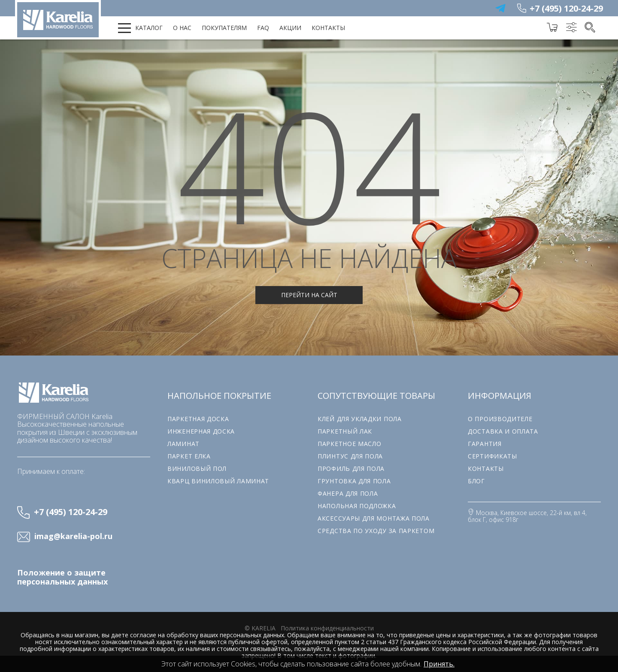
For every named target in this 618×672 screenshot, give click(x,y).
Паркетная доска (198, 419)
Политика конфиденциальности (327, 628)
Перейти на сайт (309, 295)
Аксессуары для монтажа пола (374, 518)
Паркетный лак (345, 431)
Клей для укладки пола (360, 419)
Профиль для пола (351, 469)
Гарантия (485, 444)
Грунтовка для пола (354, 481)
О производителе (500, 419)
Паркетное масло (350, 444)
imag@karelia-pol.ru (73, 536)
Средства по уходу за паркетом (376, 531)
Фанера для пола (348, 493)
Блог (476, 481)
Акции (290, 28)
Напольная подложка (357, 506)
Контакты (328, 28)
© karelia (260, 628)
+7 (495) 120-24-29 (566, 8)
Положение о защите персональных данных (62, 577)
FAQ (263, 28)
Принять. (439, 664)
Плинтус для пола (350, 456)
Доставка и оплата (503, 431)
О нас (182, 28)
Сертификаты (492, 456)
